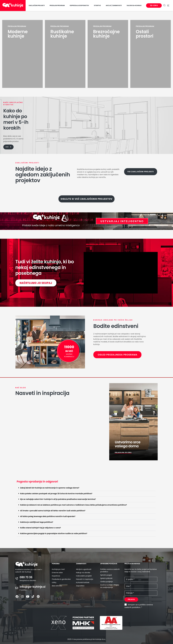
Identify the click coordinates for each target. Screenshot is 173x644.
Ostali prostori (145, 34)
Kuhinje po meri (58, 569)
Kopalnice (56, 576)
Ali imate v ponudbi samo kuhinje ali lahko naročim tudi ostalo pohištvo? (53, 511)
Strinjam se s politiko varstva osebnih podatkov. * (139, 606)
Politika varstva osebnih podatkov (110, 570)
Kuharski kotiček (83, 582)
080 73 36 (26, 577)
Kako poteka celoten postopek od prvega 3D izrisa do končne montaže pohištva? (56, 494)
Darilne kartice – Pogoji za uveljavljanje (110, 586)
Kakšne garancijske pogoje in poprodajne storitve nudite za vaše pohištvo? (54, 533)
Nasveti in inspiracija (85, 579)
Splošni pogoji (106, 575)
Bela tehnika (57, 586)
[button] (86, 488)
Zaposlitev (80, 586)
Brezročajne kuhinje (106, 34)
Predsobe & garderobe (61, 579)
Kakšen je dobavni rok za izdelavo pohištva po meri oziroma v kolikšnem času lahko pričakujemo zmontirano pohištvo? (74, 505)
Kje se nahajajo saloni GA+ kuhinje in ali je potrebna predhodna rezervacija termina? (58, 499)
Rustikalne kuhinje (62, 34)
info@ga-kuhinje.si (33, 587)
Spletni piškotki (106, 578)
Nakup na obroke (83, 572)
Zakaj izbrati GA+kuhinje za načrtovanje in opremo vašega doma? (50, 488)
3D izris (153, 5)
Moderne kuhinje (18, 34)
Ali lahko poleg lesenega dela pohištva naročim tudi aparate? (48, 516)
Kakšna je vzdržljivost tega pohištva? (37, 522)
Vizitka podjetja (107, 582)
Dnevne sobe (57, 572)
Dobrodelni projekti (84, 576)
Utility (54, 582)
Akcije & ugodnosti (84, 569)
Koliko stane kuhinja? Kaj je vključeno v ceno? (41, 528)
